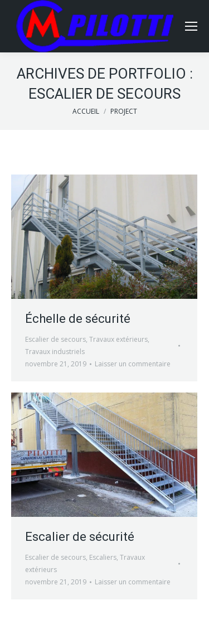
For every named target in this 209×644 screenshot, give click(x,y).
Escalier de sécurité (80, 537)
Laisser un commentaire (133, 364)
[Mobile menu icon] (191, 26)
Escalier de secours (55, 339)
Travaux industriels (55, 352)
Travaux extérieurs (118, 339)
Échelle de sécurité (78, 319)
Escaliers (103, 557)
